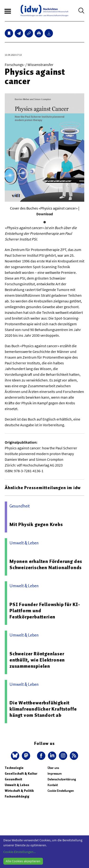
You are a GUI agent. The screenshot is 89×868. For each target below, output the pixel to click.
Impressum (55, 774)
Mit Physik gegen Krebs (36, 524)
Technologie (14, 768)
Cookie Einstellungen (61, 791)
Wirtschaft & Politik (19, 791)
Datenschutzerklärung (62, 779)
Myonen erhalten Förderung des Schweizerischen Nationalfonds (46, 564)
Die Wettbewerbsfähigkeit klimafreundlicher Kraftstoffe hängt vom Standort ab (43, 709)
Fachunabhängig (17, 796)
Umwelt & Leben (17, 785)
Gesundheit (13, 779)
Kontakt (53, 785)
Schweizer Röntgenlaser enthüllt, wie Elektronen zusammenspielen (37, 660)
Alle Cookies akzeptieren (23, 861)
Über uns (53, 768)
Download (45, 214)
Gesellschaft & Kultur (21, 774)
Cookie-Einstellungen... (19, 852)
